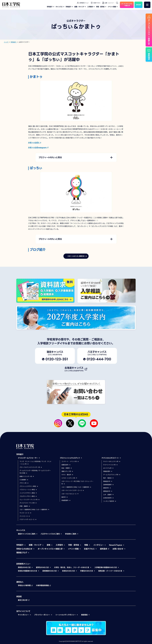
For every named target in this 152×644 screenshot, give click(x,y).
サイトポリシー (24, 615)
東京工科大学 (24, 600)
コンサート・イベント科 (70, 461)
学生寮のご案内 (72, 534)
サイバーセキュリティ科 (112, 461)
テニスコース (25, 516)
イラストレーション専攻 (28, 490)
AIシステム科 (108, 468)
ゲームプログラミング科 (112, 475)
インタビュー (100, 545)
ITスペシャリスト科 (110, 465)
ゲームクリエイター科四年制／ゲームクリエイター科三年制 (35, 472)
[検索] (117, 3)
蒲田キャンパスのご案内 (28, 534)
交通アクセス (95, 3)
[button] (76, 157)
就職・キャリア (80, 7)
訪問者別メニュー (83, 3)
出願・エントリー (108, 3)
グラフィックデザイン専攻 (29, 486)
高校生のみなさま (25, 567)
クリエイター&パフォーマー (29, 458)
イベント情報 (113, 7)
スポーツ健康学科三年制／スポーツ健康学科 (34, 510)
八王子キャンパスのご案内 (51, 534)
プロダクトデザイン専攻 (28, 496)
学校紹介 (70, 7)
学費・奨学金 (101, 7)
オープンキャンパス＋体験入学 (51, 549)
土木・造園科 (108, 495)
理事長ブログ (23, 553)
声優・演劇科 (25, 506)
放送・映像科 (67, 468)
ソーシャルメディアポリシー (67, 615)
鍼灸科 (65, 497)
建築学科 (107, 488)
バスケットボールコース (28, 519)
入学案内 (91, 7)
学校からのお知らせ (25, 549)
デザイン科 (24, 483)
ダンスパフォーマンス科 (28, 503)
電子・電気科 (108, 478)
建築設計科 (108, 491)
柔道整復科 (66, 500)
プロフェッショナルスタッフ (71, 458)
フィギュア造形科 (110, 501)
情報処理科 (108, 471)
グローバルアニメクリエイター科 (31, 467)
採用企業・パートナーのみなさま (111, 571)
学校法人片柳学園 (25, 586)
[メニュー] (147, 5)
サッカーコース (25, 513)
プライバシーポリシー (43, 615)
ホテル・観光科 (67, 475)
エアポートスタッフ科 (69, 478)
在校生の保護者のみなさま (29, 571)
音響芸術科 (66, 465)
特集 (87, 545)
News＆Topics (117, 545)
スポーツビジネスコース (70, 494)
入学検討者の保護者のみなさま (107, 567)
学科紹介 (51, 7)
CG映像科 (24, 480)
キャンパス (60, 7)
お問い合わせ (119, 549)
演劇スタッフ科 (67, 471)
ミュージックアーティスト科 (30, 500)
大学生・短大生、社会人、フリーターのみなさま (73, 567)
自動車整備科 (108, 485)
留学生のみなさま (43, 567)
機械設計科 (108, 481)
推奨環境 (85, 615)
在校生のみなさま (70, 571)
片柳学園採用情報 (43, 586)
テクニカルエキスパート (111, 458)
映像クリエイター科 (27, 476)
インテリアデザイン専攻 (28, 493)
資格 (50, 545)
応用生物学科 (108, 498)
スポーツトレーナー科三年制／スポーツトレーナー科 (77, 483)
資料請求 (105, 549)
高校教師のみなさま (51, 571)
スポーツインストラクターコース (73, 491)
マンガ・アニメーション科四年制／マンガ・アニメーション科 (35, 463)
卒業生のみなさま (88, 571)
